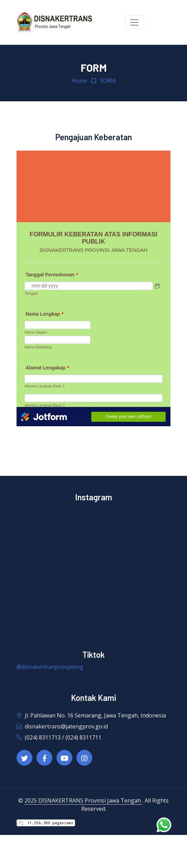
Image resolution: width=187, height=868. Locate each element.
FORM (108, 81)
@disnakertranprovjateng (50, 667)
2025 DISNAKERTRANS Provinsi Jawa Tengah (83, 800)
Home (79, 81)
